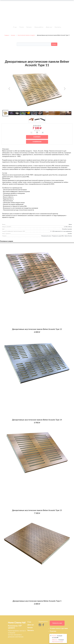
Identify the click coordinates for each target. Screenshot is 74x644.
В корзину (37, 137)
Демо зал (49, 27)
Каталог (29, 27)
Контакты (58, 27)
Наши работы (39, 27)
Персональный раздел (58, 642)
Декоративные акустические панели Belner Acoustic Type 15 (37, 510)
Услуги (22, 27)
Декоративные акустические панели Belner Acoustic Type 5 (37, 601)
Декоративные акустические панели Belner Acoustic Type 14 (37, 420)
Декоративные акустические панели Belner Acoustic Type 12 (37, 329)
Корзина (54, 636)
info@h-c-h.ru (62, 11)
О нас (15, 27)
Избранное (55, 640)
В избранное (37, 142)
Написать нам (57, 623)
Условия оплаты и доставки (59, 628)
